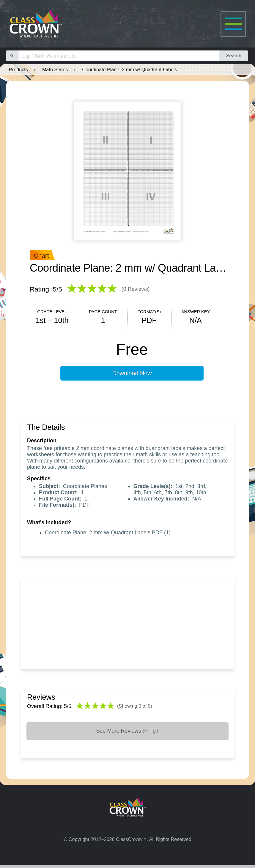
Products (18, 69)
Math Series (55, 69)
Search (234, 56)
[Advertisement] (127, 621)
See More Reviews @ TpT (127, 731)
